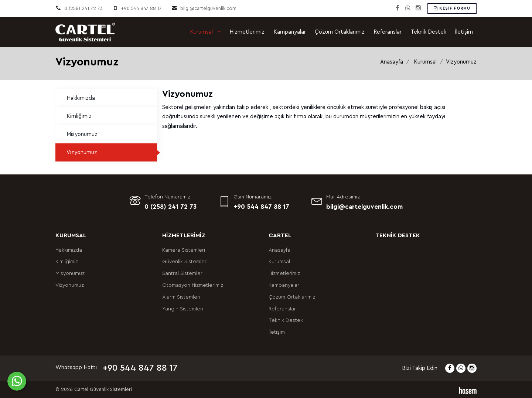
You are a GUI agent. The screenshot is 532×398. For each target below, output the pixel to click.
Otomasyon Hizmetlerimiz (193, 285)
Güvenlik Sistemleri (185, 262)
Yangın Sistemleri (183, 309)
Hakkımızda (81, 98)
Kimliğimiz (79, 116)
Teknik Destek (428, 32)
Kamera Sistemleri (184, 250)
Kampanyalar (290, 32)
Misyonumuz (82, 134)
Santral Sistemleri (183, 273)
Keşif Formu (452, 8)
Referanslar (388, 32)
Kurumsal (202, 32)
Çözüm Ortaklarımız (340, 32)
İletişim (464, 32)
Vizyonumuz (82, 152)
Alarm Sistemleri (181, 297)
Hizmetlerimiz (247, 32)
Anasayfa (392, 62)
